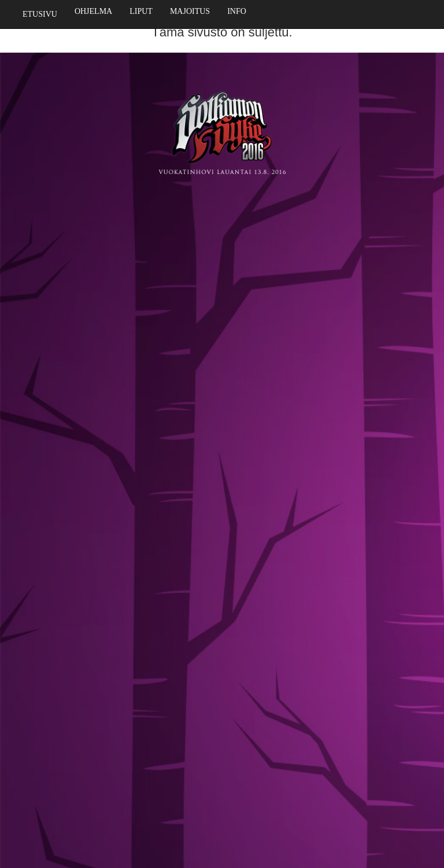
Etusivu (40, 14)
